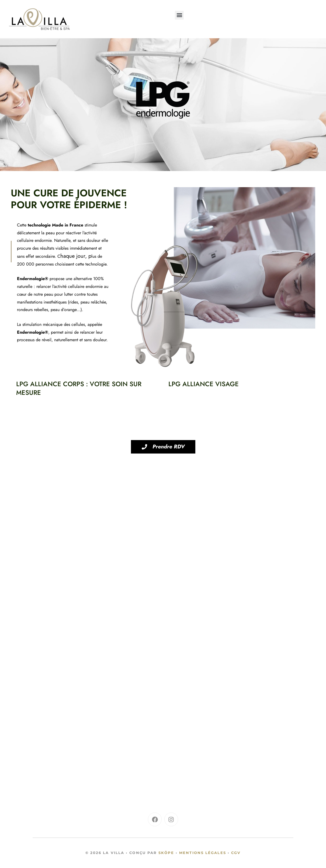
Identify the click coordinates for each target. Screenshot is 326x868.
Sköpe (166, 853)
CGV (236, 853)
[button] (179, 15)
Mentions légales (203, 853)
